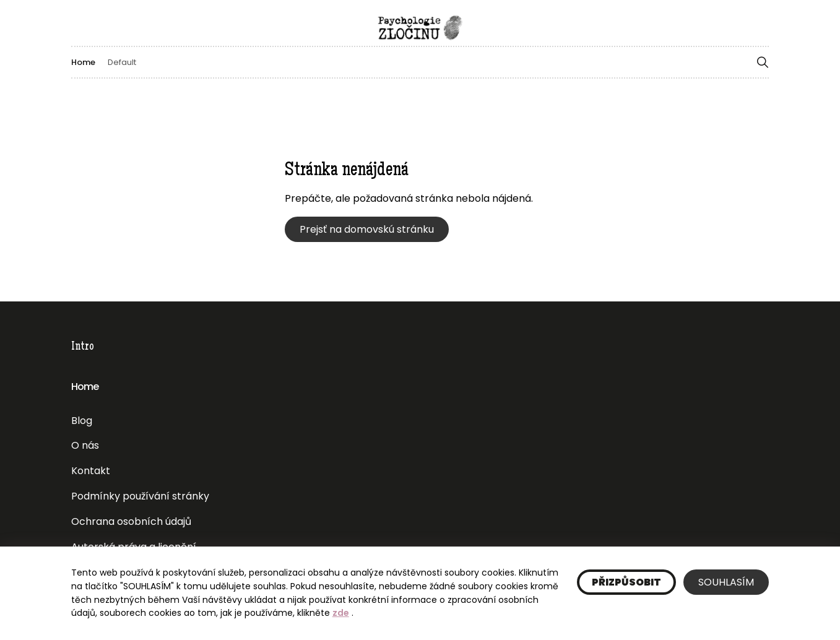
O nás (85, 445)
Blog (82, 421)
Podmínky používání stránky (140, 496)
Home (83, 62)
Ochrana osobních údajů (131, 521)
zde (341, 613)
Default (122, 62)
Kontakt (91, 471)
